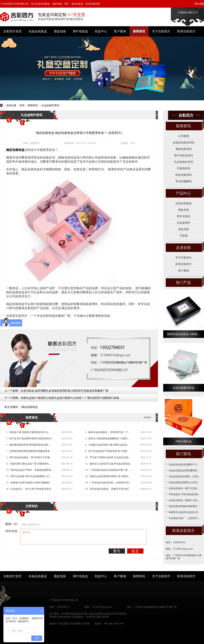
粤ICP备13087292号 (114, 624)
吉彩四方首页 (13, 31)
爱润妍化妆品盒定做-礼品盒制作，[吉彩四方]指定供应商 (79, 617)
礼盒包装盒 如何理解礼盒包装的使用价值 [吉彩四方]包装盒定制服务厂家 (65, 391)
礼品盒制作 (184, 223)
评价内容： (13, 531)
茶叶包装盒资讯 (184, 155)
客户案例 (120, 31)
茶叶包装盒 (80, 31)
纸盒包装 (184, 229)
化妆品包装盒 (38, 31)
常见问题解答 (184, 181)
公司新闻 (184, 136)
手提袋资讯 (184, 168)
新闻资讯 (139, 31)
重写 (117, 551)
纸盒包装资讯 (184, 175)
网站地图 (199, 4)
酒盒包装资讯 (184, 149)
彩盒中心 (101, 31)
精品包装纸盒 (30, 407)
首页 (22, 105)
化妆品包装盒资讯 (184, 142)
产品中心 (183, 193)
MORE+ (148, 418)
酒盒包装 (60, 31)
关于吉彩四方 (161, 31)
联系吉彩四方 (186, 31)
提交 (135, 551)
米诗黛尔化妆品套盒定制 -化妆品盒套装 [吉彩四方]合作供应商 (94, 614)
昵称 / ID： (13, 524)
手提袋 (184, 236)
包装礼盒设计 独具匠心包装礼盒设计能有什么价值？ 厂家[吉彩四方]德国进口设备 (70, 398)
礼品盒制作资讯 (50, 105)
